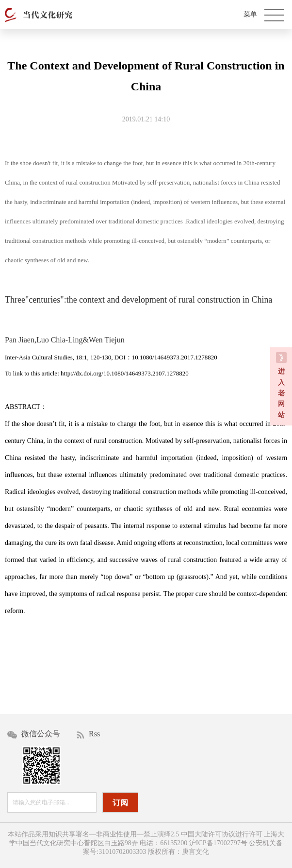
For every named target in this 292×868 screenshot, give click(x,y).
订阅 (120, 803)
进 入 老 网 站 (281, 385)
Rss (88, 734)
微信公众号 (34, 734)
